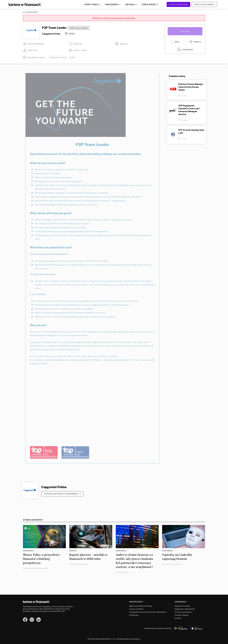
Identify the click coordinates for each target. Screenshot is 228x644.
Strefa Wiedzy (149, 4)
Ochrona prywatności (183, 612)
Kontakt (178, 618)
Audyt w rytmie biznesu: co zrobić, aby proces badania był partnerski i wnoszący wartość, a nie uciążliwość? (135, 561)
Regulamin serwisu (182, 606)
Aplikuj (185, 31)
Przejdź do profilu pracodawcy (62, 494)
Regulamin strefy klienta (185, 609)
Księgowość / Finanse (58, 57)
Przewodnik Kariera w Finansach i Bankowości (148, 612)
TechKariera (134, 615)
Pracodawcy (112, 4)
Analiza (72, 57)
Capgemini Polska (51, 34)
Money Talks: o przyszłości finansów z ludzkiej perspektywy (41, 559)
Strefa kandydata (178, 4)
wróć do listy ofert (30, 12)
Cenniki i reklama (182, 615)
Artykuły (130, 4)
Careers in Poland (136, 609)
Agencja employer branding (140, 606)
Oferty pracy (91, 4)
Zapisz (175, 42)
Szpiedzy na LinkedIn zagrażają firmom (177, 557)
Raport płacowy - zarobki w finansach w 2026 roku (88, 557)
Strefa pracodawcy (204, 4)
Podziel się (195, 42)
